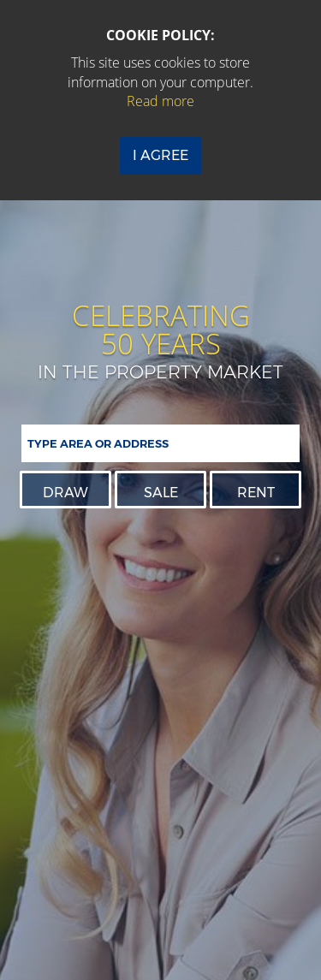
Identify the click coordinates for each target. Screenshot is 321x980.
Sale (161, 493)
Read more (160, 101)
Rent (256, 493)
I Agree (160, 155)
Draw (65, 493)
